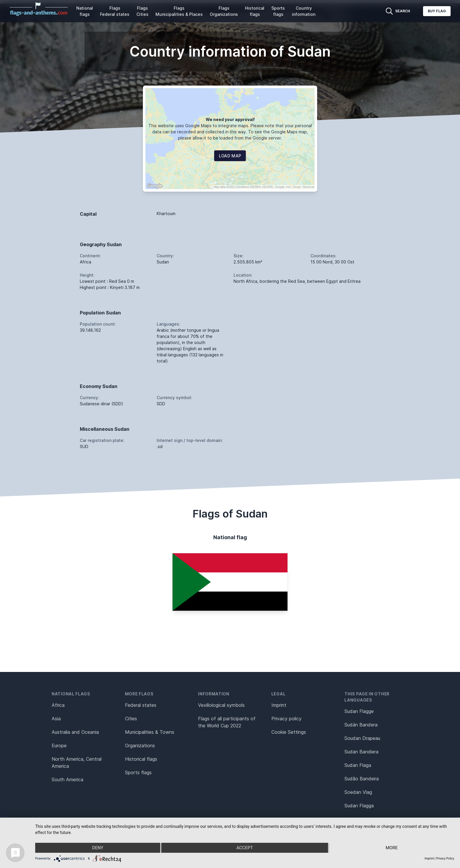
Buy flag (437, 11)
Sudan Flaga (358, 765)
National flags (85, 11)
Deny (98, 848)
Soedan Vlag (358, 792)
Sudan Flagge (359, 711)
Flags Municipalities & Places (179, 11)
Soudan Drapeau (362, 738)
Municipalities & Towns (150, 732)
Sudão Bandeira (362, 779)
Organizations (140, 746)
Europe (59, 746)
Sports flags (278, 11)
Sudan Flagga (359, 806)
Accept (245, 848)
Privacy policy (286, 719)
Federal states (141, 705)
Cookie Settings (289, 732)
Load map (230, 156)
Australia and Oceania (75, 732)
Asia (56, 719)
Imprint (279, 705)
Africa (58, 705)
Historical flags (255, 11)
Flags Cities (142, 11)
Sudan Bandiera (361, 752)
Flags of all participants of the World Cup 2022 (227, 722)
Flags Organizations (224, 11)
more (391, 848)
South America (67, 780)
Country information (304, 11)
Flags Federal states (115, 11)
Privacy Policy (445, 858)
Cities (131, 719)
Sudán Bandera (361, 725)
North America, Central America (77, 763)
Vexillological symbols (221, 705)
